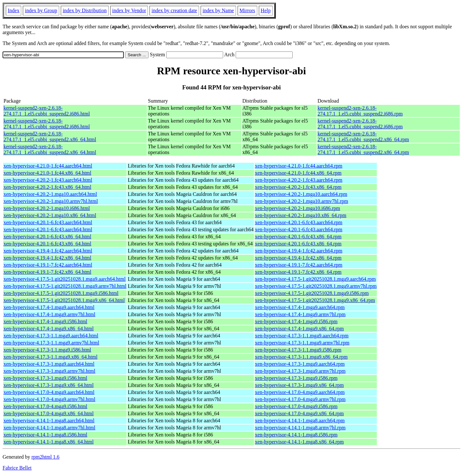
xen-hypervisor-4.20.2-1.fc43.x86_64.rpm (298, 187)
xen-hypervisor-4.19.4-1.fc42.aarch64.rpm (299, 251)
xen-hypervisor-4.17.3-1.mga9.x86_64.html (49, 385)
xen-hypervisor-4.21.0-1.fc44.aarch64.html (48, 166)
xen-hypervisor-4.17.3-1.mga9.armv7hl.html (49, 371)
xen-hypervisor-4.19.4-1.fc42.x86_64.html (47, 258)
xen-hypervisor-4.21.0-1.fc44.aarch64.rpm (299, 166)
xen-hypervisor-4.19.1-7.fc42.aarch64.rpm (299, 265)
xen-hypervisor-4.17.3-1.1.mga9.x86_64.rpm (301, 357)
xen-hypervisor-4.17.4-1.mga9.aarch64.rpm (300, 307)
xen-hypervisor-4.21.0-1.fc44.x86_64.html (47, 173)
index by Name (218, 10)
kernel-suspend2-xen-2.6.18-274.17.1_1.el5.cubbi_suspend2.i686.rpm (360, 111)
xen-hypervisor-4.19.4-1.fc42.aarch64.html (48, 251)
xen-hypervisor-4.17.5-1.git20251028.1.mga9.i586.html (61, 293)
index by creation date (174, 10)
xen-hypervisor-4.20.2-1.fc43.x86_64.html (47, 187)
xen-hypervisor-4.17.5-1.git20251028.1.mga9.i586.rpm (312, 293)
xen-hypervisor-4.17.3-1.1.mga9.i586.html (47, 350)
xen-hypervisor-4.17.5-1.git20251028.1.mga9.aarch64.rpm (315, 279)
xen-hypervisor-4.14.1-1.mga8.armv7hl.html (49, 428)
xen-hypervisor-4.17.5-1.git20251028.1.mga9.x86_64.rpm (315, 300)
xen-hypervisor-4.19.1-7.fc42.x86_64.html (47, 272)
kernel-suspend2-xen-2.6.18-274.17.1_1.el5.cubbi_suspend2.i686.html (47, 111)
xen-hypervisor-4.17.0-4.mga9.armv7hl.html (49, 399)
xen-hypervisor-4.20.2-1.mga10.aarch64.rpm (301, 194)
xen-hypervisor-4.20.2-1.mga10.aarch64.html (50, 194)
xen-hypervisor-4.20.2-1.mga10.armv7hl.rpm (302, 201)
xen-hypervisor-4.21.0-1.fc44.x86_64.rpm (298, 173)
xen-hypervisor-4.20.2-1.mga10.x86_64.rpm (301, 215)
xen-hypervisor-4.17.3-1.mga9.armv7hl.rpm (300, 371)
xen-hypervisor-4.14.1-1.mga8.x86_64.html (49, 442)
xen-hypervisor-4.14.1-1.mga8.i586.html (45, 435)
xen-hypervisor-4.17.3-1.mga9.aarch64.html (49, 364)
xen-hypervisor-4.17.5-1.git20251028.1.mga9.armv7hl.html (65, 286)
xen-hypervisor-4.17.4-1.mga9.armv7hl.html (49, 314)
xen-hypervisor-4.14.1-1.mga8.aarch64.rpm (300, 421)
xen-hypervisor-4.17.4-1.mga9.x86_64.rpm (300, 329)
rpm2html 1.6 (45, 457)
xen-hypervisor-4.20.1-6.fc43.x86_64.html (47, 237)
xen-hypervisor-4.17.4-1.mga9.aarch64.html (49, 307)
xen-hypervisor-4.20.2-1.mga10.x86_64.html (50, 215)
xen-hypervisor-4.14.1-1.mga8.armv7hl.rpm (300, 428)
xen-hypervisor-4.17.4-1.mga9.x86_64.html (49, 329)
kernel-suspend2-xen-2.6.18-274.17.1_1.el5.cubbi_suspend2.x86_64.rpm (363, 137)
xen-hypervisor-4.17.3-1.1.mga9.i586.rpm (298, 350)
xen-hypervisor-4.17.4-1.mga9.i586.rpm (296, 321)
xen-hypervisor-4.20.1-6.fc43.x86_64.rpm (298, 237)
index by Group (41, 10)
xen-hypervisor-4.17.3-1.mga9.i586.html (45, 378)
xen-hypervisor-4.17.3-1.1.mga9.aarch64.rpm (302, 336)
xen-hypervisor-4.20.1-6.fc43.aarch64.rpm (299, 222)
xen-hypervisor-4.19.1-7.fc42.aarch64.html (48, 265)
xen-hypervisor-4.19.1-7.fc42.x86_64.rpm (298, 272)
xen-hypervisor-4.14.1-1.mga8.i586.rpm (296, 435)
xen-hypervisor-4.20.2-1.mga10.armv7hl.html (51, 201)
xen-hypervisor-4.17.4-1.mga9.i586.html (45, 321)
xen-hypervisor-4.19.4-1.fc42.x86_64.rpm (298, 258)
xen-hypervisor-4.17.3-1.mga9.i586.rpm (296, 378)
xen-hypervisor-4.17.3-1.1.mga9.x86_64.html (50, 357)
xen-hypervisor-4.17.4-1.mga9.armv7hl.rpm (300, 314)
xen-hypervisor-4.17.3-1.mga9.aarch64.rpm (300, 364)
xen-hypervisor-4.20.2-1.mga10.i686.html (47, 208)
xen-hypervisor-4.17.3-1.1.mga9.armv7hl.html (51, 343)
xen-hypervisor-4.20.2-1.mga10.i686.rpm (298, 208)
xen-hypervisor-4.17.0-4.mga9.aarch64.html (49, 392)
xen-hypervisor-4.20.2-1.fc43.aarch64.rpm (299, 180)
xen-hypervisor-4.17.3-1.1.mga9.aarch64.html (51, 336)
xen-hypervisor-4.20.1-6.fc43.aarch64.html (48, 222)
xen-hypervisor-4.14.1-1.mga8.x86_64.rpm (300, 442)
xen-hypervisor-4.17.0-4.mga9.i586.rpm (296, 406)
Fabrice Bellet (17, 468)
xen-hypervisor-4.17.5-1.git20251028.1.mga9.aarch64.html (65, 279)
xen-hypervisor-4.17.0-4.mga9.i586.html (45, 406)
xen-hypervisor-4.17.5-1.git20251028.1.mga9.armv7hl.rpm (316, 286)
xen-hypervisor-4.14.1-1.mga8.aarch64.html (49, 421)
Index (14, 10)
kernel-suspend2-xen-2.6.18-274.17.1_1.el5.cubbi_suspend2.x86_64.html (50, 137)
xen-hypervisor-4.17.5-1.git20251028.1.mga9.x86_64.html (64, 300)
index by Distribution (85, 10)
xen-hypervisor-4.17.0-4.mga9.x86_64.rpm (300, 413)
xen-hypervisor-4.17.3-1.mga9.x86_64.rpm (300, 385)
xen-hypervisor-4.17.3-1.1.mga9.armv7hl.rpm (302, 343)
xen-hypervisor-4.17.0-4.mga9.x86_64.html (49, 413)
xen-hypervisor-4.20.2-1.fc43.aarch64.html (48, 180)
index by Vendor (129, 10)
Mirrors (247, 10)
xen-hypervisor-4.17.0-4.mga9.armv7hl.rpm (300, 399)
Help (266, 10)
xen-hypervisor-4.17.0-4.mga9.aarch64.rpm (300, 392)
